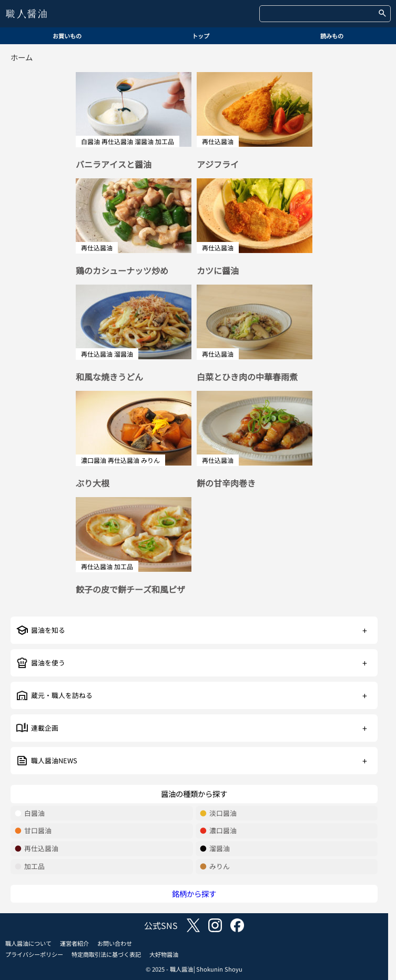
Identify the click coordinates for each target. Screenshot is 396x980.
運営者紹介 (74, 943)
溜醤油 (215, 849)
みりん (215, 867)
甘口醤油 (33, 831)
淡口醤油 (218, 814)
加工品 (30, 867)
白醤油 (30, 814)
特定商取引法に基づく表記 (106, 954)
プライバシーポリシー (34, 954)
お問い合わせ (115, 943)
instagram (215, 925)
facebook (237, 925)
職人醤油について (28, 943)
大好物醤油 (164, 954)
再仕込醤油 (37, 849)
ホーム (22, 57)
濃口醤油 (218, 831)
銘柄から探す (194, 893)
